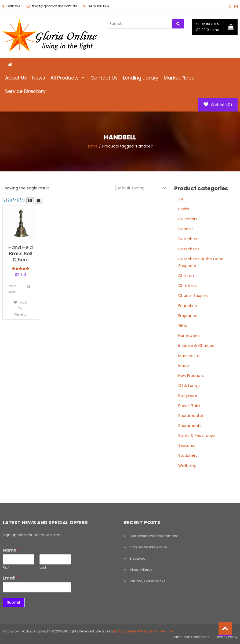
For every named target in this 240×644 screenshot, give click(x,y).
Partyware (188, 395)
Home (92, 146)
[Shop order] (141, 188)
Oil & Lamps (189, 386)
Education (188, 306)
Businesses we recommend (154, 536)
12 (4, 200)
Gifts (183, 326)
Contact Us (104, 78)
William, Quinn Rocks (148, 581)
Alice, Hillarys (141, 570)
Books (184, 209)
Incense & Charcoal (197, 346)
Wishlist (218, 105)
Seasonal (187, 445)
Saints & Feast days (197, 436)
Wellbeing (187, 466)
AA (181, 199)
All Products (68, 78)
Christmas (188, 286)
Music (184, 366)
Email (11, 578)
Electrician (139, 558)
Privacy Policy (227, 637)
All (23, 200)
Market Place (179, 78)
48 (17, 200)
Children (186, 276)
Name (11, 550)
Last (43, 568)
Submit (14, 602)
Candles (186, 229)
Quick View (29, 287)
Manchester (190, 356)
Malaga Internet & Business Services (144, 631)
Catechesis (189, 239)
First (6, 568)
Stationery (188, 455)
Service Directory (25, 91)
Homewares (189, 336)
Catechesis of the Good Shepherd (201, 262)
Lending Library (141, 78)
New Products (191, 376)
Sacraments (190, 426)
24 (10, 200)
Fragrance (188, 316)
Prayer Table (190, 406)
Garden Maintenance (148, 547)
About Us (16, 78)
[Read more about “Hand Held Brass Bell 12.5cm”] (12, 289)
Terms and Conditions (191, 637)
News (39, 78)
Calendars (188, 219)
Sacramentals (191, 416)
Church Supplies (193, 296)
